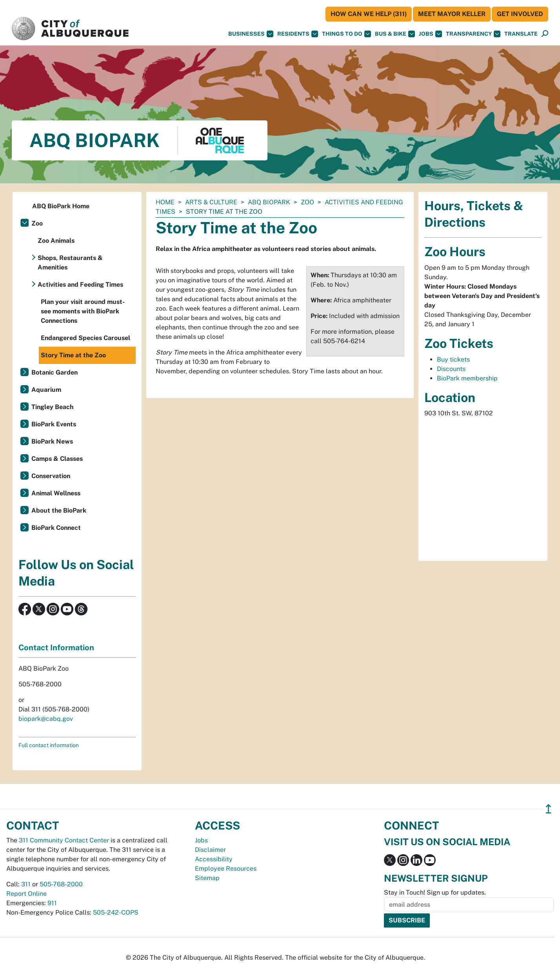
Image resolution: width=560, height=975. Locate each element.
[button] (521, 34)
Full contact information (49, 745)
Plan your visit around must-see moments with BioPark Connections (83, 311)
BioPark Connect (56, 528)
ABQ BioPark (269, 202)
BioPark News (52, 441)
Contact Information (56, 648)
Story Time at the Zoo (73, 355)
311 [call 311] (26, 884)
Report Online (26, 894)
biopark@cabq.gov (46, 719)
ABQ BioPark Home (61, 206)
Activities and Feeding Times (80, 285)
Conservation (51, 476)
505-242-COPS (116, 912)
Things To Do (346, 34)
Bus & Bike (395, 34)
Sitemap (207, 878)
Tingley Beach (52, 407)
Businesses (251, 34)
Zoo (307, 202)
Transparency (473, 34)
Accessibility (214, 859)
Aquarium (46, 390)
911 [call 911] (52, 903)
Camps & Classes (57, 459)
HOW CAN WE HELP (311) (369, 14)
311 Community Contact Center (64, 840)
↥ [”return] (548, 809)
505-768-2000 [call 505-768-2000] (61, 884)
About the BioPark (59, 510)
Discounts (451, 369)
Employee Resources (226, 869)
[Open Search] (545, 34)
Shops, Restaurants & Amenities (70, 263)
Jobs (430, 34)
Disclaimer (210, 850)
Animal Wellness (56, 493)
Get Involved (520, 14)
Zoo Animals (56, 241)
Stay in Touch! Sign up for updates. (435, 892)
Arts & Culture (211, 202)
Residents (298, 34)
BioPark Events (54, 424)
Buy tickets (453, 359)
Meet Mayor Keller (452, 14)
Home (165, 202)
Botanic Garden (55, 372)
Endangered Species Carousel (85, 338)
